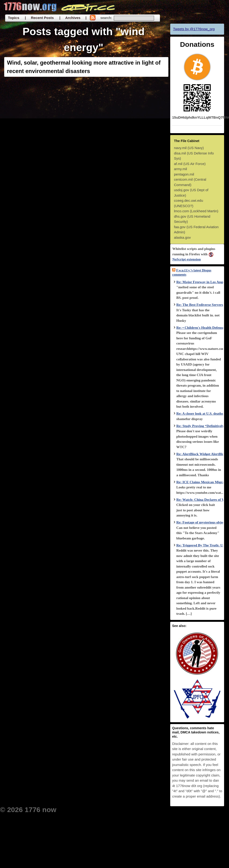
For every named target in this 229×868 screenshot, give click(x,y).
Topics (14, 18)
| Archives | (73, 18)
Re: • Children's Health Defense (200, 328)
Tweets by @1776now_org (194, 29)
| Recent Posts (39, 18)
